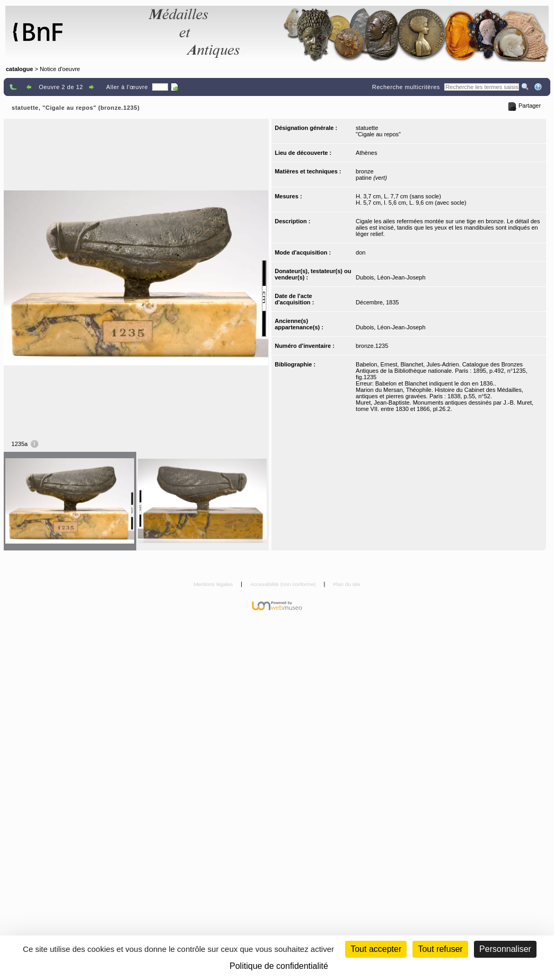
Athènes (366, 153)
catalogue (19, 69)
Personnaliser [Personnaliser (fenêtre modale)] (505, 949)
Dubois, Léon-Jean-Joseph (390, 277)
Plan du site (347, 584)
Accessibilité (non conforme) (284, 584)
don (360, 252)
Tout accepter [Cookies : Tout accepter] (376, 949)
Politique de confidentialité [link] (279, 966)
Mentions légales (214, 584)
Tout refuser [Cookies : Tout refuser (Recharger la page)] (440, 949)
